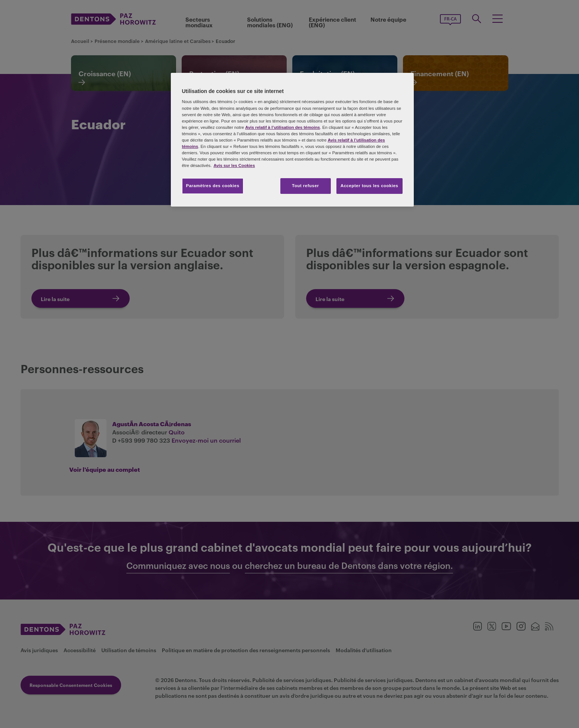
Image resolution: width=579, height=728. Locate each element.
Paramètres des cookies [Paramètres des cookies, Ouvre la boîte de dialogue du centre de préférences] (213, 186)
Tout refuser (305, 186)
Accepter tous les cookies (369, 186)
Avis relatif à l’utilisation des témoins (283, 127)
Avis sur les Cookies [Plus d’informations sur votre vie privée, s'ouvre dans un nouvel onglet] (234, 165)
